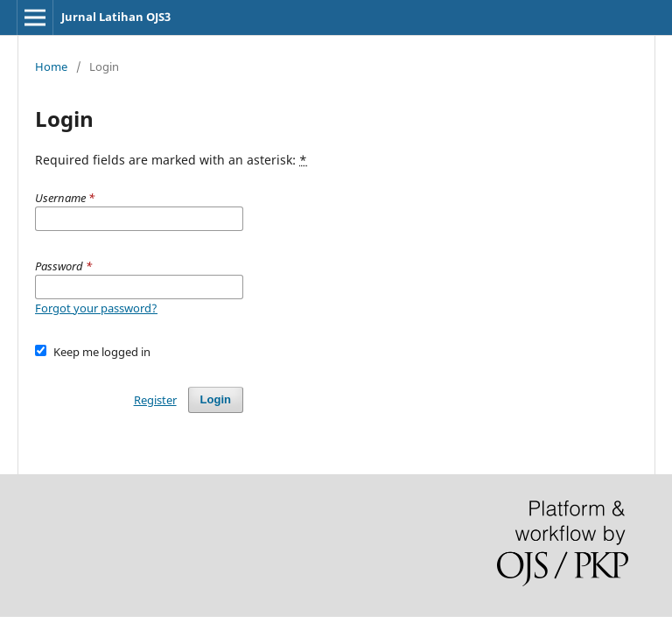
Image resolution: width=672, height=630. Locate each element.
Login (216, 399)
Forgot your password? (96, 308)
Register (155, 400)
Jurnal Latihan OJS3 (116, 17)
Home (51, 66)
